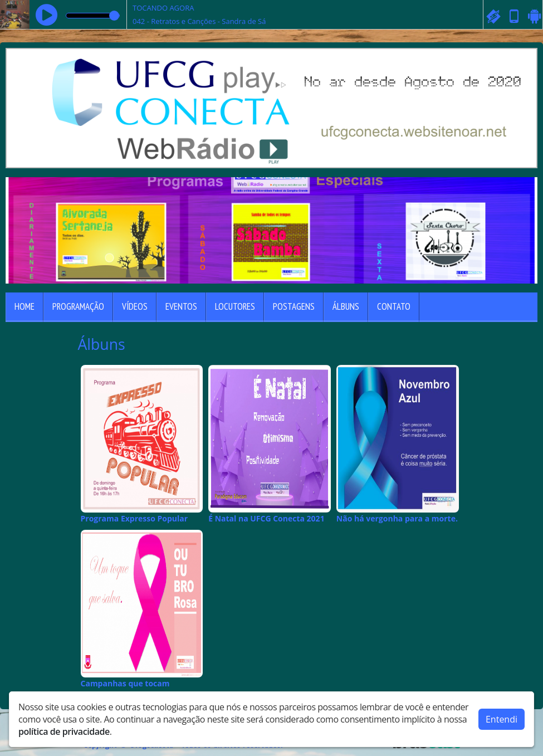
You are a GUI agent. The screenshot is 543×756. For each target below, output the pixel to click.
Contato (394, 306)
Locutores (235, 306)
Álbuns (346, 306)
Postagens (294, 306)
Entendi (502, 719)
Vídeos (135, 306)
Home (25, 306)
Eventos (181, 306)
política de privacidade (64, 731)
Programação (78, 306)
